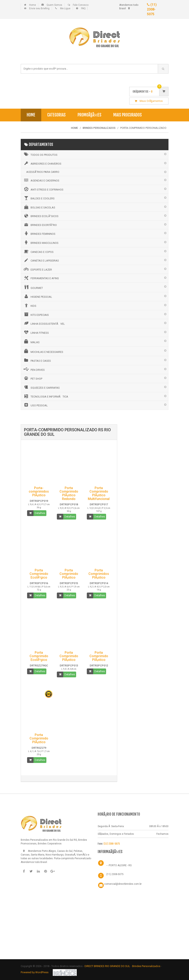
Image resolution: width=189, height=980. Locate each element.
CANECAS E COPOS (38, 251)
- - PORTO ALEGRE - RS (119, 865)
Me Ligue (65, 8)
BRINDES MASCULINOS (41, 242)
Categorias (56, 115)
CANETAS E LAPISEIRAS (41, 260)
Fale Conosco (81, 5)
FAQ (83, 8)
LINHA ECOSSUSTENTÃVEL (44, 323)
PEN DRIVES (34, 369)
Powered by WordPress (35, 972)
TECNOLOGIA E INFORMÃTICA (46, 396)
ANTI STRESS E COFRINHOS (43, 189)
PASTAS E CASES (37, 360)
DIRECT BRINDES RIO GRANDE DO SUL (107, 966)
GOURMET (33, 287)
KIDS (30, 305)
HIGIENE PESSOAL (38, 296)
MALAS (31, 342)
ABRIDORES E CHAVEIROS (42, 163)
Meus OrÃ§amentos (149, 101)
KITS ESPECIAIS (36, 314)
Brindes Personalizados (147, 966)
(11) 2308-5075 (152, 9)
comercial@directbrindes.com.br (123, 884)
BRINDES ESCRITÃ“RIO (40, 225)
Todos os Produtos (40, 154)
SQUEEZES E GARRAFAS (41, 387)
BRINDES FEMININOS (39, 233)
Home (33, 5)
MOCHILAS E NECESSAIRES (43, 351)
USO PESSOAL (35, 405)
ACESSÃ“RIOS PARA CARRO (43, 172)
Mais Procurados (128, 115)
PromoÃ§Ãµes (90, 115)
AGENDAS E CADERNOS (41, 180)
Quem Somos (54, 5)
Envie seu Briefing (39, 8)
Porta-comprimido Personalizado (73, 858)
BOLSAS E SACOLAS (39, 207)
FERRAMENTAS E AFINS (41, 278)
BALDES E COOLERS (39, 198)
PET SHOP (33, 378)
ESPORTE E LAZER (37, 269)
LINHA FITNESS (36, 332)
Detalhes (40, 513)
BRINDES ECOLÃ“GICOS (41, 216)
